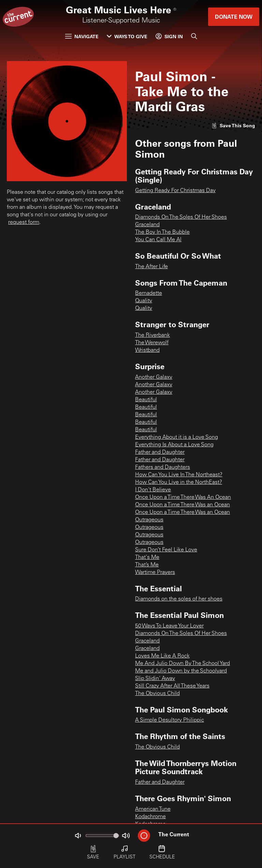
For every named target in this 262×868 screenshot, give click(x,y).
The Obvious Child (157, 694)
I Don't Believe (153, 490)
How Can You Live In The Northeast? (179, 475)
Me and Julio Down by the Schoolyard (181, 671)
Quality (144, 301)
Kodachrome (150, 817)
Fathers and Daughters (163, 467)
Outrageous (149, 520)
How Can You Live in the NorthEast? (179, 482)
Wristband (147, 350)
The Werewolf (152, 343)
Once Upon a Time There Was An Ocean (183, 497)
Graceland (147, 225)
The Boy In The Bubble (162, 232)
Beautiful (146, 400)
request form (24, 222)
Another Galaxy (154, 377)
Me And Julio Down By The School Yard (183, 664)
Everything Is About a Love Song (174, 445)
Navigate (82, 36)
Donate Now (234, 17)
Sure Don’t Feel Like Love (166, 550)
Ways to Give (127, 36)
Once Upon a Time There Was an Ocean (183, 505)
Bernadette (149, 293)
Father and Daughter (160, 452)
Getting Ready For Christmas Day (175, 191)
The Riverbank (152, 335)
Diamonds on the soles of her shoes (179, 599)
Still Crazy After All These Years (172, 686)
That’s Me (147, 565)
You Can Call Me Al (158, 240)
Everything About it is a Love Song (177, 437)
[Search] (194, 36)
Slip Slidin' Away (155, 679)
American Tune (153, 809)
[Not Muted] (78, 836)
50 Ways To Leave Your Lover (169, 626)
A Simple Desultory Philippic (170, 720)
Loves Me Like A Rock (162, 656)
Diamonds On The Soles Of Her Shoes (181, 217)
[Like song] (233, 125)
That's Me (147, 558)
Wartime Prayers (155, 573)
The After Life (151, 267)
